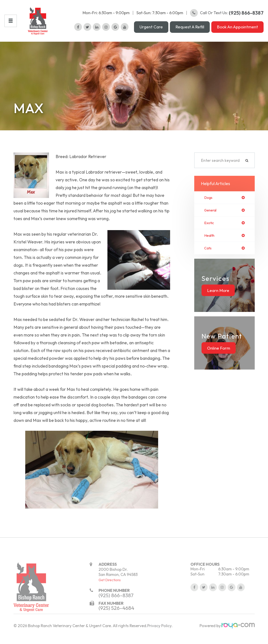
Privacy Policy (159, 638)
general (211, 214)
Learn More (218, 295)
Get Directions (110, 592)
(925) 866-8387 (116, 607)
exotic (210, 227)
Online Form (219, 353)
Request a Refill (190, 29)
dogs (209, 201)
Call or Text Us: (227, 15)
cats (208, 253)
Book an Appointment (237, 29)
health (210, 240)
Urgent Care (151, 29)
